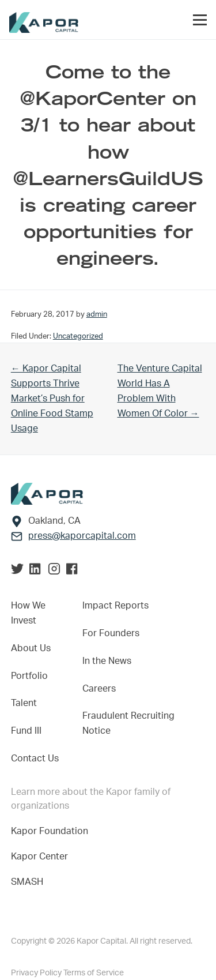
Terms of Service (94, 973)
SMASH (27, 882)
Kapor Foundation (52, 831)
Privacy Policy (37, 973)
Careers (99, 689)
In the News (107, 661)
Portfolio (29, 676)
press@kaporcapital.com (82, 536)
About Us (31, 648)
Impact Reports (115, 606)
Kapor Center (42, 857)
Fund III (26, 731)
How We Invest (28, 613)
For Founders (111, 633)
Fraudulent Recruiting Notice (128, 723)
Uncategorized (78, 336)
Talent (24, 703)
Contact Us (35, 759)
